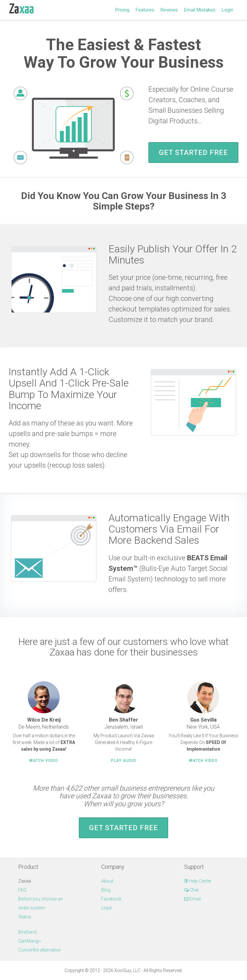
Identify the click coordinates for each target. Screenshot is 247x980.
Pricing (122, 10)
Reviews (169, 10)
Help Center (198, 881)
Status (25, 917)
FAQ (22, 890)
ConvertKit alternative (39, 950)
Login (228, 10)
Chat (191, 890)
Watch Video (44, 761)
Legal (106, 908)
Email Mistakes (200, 10)
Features (145, 10)
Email (192, 899)
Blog (106, 890)
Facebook (111, 899)
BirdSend (27, 932)
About (107, 881)
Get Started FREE (193, 153)
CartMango (30, 941)
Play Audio (124, 761)
